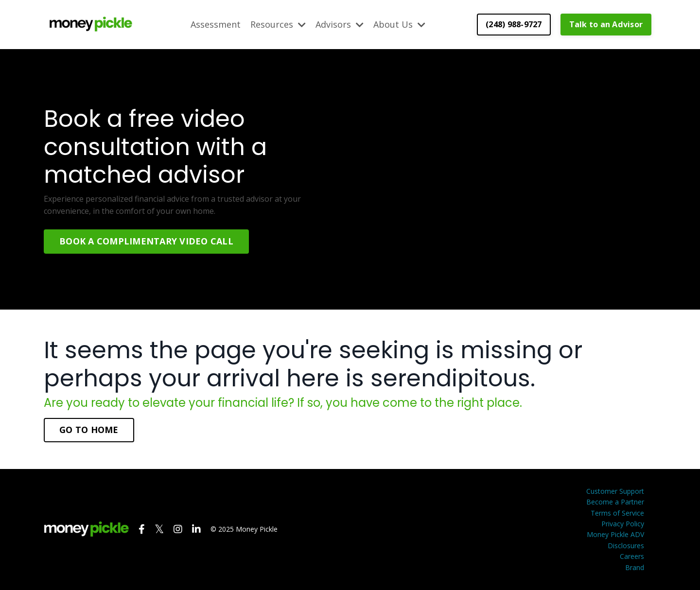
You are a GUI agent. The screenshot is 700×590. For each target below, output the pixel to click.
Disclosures (626, 546)
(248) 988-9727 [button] (514, 24)
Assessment (216, 24)
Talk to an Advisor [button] (606, 24)
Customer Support (615, 491)
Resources (278, 24)
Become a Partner (615, 502)
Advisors (340, 24)
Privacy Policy (623, 524)
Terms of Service (617, 513)
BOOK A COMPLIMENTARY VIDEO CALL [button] (146, 241)
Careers (632, 556)
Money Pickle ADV (615, 534)
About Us (399, 24)
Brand (635, 567)
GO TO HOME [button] (89, 430)
